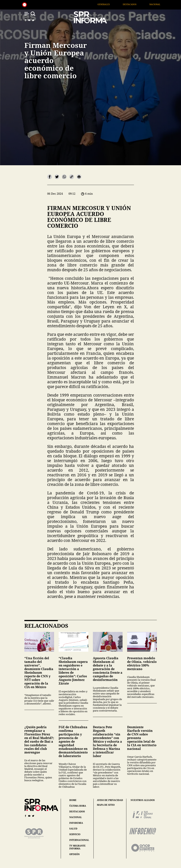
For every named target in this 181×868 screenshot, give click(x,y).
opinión (74, 854)
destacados (77, 811)
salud (73, 829)
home (73, 800)
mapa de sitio (106, 805)
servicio (75, 834)
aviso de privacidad (110, 800)
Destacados (137, 4)
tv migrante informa (77, 847)
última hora (78, 806)
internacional (79, 840)
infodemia (76, 823)
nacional (76, 817)
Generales (111, 4)
